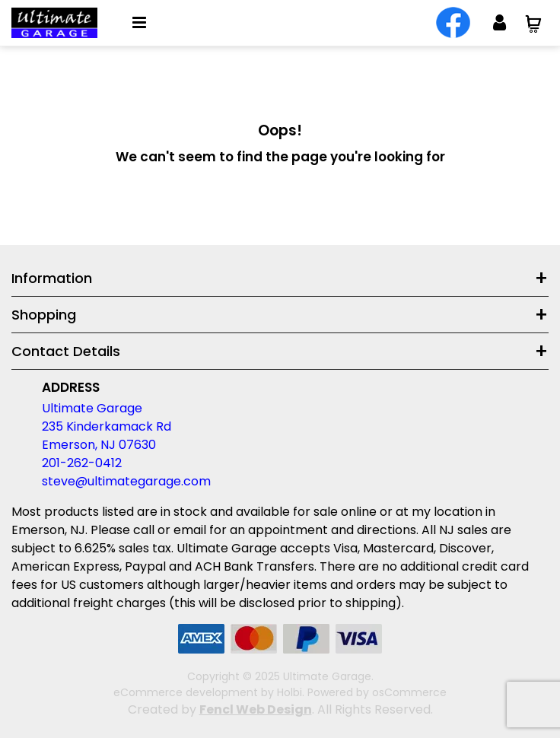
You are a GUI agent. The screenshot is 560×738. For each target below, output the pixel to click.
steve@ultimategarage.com (126, 481)
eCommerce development (186, 692)
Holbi (290, 692)
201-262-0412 (82, 463)
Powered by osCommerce (377, 692)
